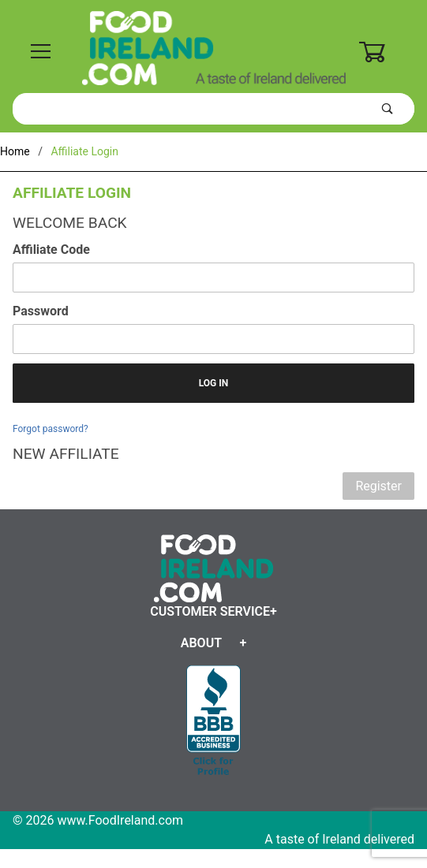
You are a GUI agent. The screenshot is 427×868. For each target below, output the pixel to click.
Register (378, 486)
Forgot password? (51, 429)
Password (41, 311)
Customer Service (210, 611)
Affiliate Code (51, 250)
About (201, 643)
